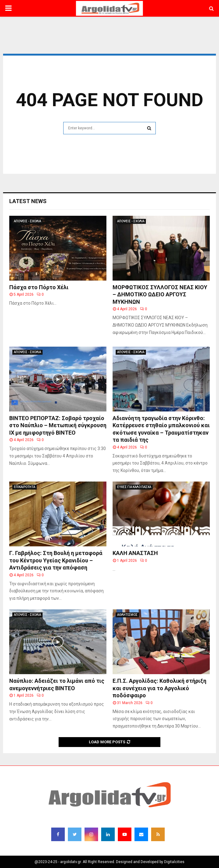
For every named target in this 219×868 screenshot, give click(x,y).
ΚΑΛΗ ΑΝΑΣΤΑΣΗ (135, 553)
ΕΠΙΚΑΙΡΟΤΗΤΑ (25, 487)
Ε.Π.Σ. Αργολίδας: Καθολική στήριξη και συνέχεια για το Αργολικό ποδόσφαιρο (159, 688)
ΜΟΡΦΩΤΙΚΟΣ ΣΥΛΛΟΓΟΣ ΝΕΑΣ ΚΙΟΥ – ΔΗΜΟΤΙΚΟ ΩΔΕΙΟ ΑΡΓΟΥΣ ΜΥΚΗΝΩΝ (160, 294)
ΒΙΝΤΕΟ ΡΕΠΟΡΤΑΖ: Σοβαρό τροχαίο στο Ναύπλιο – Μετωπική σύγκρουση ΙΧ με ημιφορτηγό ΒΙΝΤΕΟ (58, 425)
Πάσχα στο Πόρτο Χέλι (39, 287)
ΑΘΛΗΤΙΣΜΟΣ (127, 615)
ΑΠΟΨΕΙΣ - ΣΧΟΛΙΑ (27, 221)
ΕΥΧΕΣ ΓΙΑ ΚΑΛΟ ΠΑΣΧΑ (134, 487)
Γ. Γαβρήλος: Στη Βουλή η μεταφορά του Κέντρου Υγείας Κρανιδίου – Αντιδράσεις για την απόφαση (56, 560)
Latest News (28, 201)
